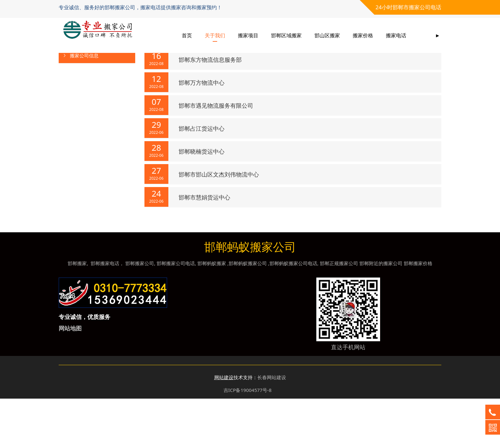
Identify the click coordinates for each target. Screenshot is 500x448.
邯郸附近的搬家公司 (381, 313)
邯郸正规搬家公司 (339, 313)
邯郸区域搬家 (286, 32)
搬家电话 (396, 32)
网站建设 (224, 427)
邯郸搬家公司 (140, 313)
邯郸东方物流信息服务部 (210, 109)
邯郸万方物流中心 (202, 132)
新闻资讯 (195, 66)
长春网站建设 (272, 427)
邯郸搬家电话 (105, 313)
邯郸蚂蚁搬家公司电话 (293, 313)
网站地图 (70, 378)
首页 (187, 32)
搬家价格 (363, 32)
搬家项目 (248, 32)
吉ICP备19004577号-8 (248, 439)
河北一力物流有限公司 (207, 86)
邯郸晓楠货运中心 (202, 201)
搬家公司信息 (84, 105)
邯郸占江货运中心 (202, 178)
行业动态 (79, 89)
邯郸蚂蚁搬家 (212, 313)
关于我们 (215, 32)
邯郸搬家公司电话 (176, 313)
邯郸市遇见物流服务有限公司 (216, 155)
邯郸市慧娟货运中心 (204, 247)
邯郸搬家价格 (418, 313)
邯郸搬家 (77, 313)
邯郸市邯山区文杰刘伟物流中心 (219, 224)
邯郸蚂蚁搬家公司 (248, 313)
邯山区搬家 (327, 32)
